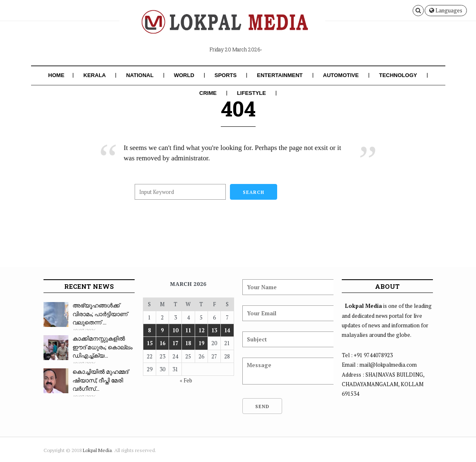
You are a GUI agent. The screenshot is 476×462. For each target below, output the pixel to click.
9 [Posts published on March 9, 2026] (162, 330)
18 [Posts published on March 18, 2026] (188, 343)
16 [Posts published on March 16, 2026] (162, 343)
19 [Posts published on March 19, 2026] (201, 343)
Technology (398, 75)
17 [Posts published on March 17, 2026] (175, 343)
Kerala (94, 75)
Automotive (341, 75)
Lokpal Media (97, 450)
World (184, 75)
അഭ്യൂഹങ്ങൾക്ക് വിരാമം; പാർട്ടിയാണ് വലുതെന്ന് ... (100, 314)
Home (56, 75)
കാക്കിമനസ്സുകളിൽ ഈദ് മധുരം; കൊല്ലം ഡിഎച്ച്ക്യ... (103, 347)
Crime (208, 93)
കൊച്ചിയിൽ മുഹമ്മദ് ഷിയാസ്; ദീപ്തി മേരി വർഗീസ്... (100, 380)
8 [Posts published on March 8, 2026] (149, 330)
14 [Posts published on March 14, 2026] (227, 330)
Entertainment (280, 75)
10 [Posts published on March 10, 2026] (175, 330)
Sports (226, 75)
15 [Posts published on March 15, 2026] (150, 343)
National (140, 75)
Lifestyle (251, 93)
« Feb (186, 380)
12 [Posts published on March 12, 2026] (201, 330)
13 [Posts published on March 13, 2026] (214, 330)
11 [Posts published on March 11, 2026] (188, 330)
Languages (446, 10)
